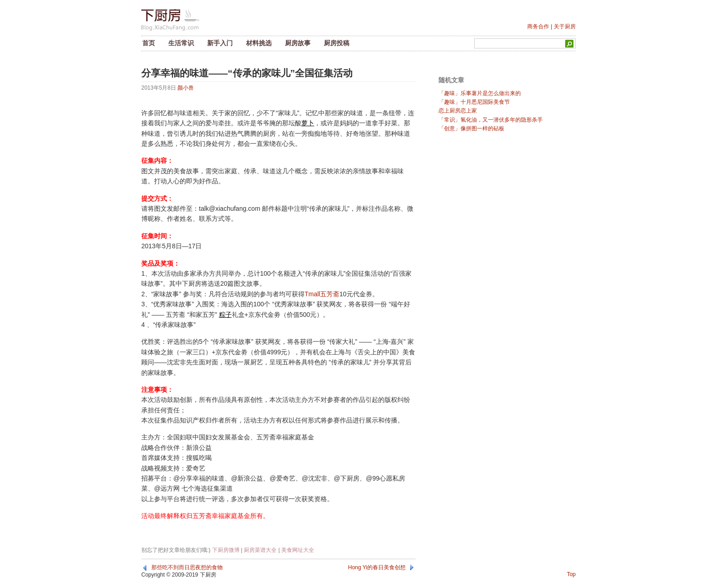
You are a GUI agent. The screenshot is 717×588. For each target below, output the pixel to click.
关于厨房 (565, 27)
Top (571, 574)
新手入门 (220, 43)
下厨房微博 (226, 550)
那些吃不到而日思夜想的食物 (187, 567)
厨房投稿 (337, 43)
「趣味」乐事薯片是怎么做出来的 (480, 93)
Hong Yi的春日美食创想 (377, 567)
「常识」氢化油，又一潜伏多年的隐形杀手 (491, 120)
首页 (149, 43)
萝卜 (308, 123)
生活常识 (181, 43)
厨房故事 (298, 43)
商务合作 (538, 27)
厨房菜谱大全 (260, 550)
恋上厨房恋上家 (458, 111)
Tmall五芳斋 (322, 294)
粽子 (225, 315)
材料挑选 (259, 43)
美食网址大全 (298, 550)
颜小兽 (186, 88)
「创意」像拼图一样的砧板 (471, 128)
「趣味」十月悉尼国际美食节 (474, 102)
